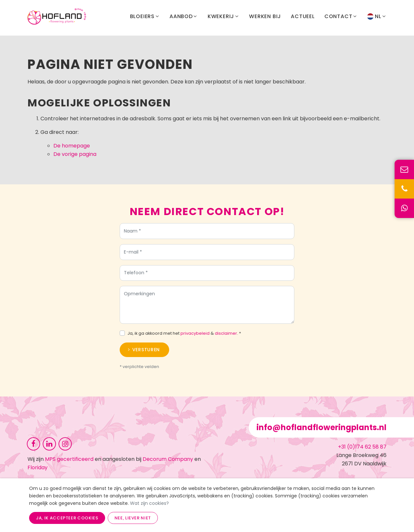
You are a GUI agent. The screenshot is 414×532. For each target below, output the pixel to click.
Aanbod (184, 18)
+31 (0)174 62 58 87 (362, 447)
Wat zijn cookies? (149, 503)
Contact (341, 18)
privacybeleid (195, 336)
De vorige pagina (75, 154)
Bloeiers (145, 18)
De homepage (72, 146)
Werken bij (265, 18)
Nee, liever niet (133, 518)
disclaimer (226, 336)
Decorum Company (168, 459)
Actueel (303, 18)
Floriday (38, 467)
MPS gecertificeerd (69, 459)
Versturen (146, 352)
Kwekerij (223, 18)
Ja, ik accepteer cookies (67, 518)
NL (377, 18)
